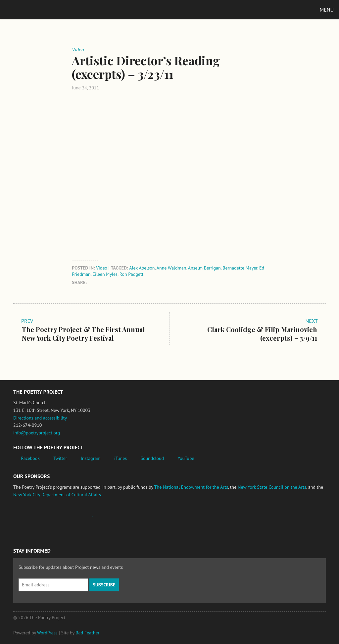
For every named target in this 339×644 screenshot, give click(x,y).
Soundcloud (152, 458)
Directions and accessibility (40, 418)
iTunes (121, 458)
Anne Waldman (171, 268)
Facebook (31, 458)
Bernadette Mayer (240, 268)
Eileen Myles (105, 274)
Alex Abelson (142, 268)
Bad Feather (87, 633)
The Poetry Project (36, 9)
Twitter (60, 458)
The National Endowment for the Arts (191, 487)
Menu (327, 10)
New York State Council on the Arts (272, 487)
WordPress (47, 633)
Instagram (91, 458)
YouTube (186, 458)
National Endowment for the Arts (31, 520)
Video (102, 268)
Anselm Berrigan (204, 268)
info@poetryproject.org (37, 433)
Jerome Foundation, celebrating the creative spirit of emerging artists (74, 520)
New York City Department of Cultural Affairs (57, 495)
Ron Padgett (132, 274)
